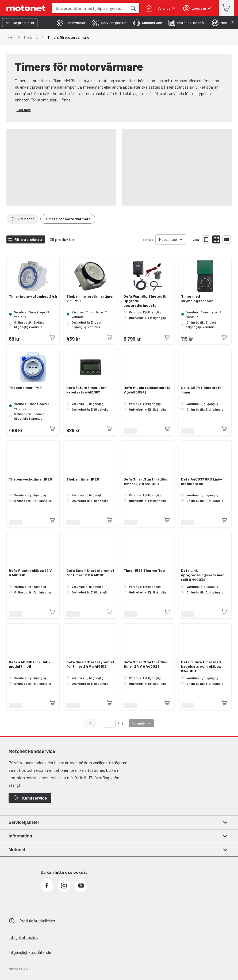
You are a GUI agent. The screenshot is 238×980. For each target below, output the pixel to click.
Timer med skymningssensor (197, 299)
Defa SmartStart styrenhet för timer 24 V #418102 (90, 664)
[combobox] (90, 8)
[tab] (70, 23)
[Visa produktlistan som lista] (227, 239)
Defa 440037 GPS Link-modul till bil (201, 481)
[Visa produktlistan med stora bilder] (206, 239)
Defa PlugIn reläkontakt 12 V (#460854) (147, 390)
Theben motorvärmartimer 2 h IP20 (90, 299)
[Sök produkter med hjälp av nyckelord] (133, 8)
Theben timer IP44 (25, 388)
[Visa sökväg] (10, 37)
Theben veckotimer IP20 (30, 479)
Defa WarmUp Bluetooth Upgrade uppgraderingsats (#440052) (145, 301)
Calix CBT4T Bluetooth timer (201, 390)
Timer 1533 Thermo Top (144, 570)
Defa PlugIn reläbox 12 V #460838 (30, 573)
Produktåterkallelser (37, 921)
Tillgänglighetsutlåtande (30, 952)
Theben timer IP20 (83, 479)
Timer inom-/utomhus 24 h (33, 296)
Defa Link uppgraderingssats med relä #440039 (203, 575)
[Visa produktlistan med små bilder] (216, 239)
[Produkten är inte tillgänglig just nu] (52, 337)
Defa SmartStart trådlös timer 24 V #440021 (145, 664)
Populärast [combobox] (168, 239)
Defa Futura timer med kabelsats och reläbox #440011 (201, 667)
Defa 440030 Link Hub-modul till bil (30, 664)
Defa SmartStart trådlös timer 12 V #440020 (145, 481)
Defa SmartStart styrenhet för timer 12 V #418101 (90, 573)
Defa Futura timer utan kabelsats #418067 (86, 390)
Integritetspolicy (23, 937)
